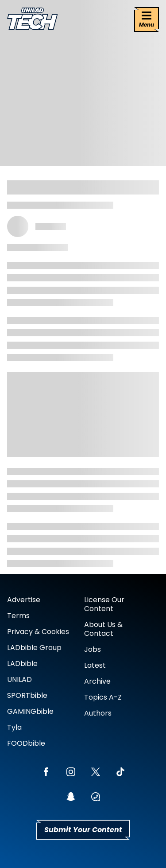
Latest (95, 665)
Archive (97, 681)
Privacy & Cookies (38, 632)
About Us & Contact (103, 629)
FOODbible (26, 743)
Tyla (14, 727)
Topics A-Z (103, 697)
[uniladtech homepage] (32, 20)
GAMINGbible (30, 711)
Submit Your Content (83, 830)
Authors (98, 713)
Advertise (24, 600)
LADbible (22, 664)
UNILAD (19, 679)
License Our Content (104, 604)
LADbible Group (34, 648)
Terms (18, 616)
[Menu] (147, 19)
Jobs (93, 649)
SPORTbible (27, 695)
